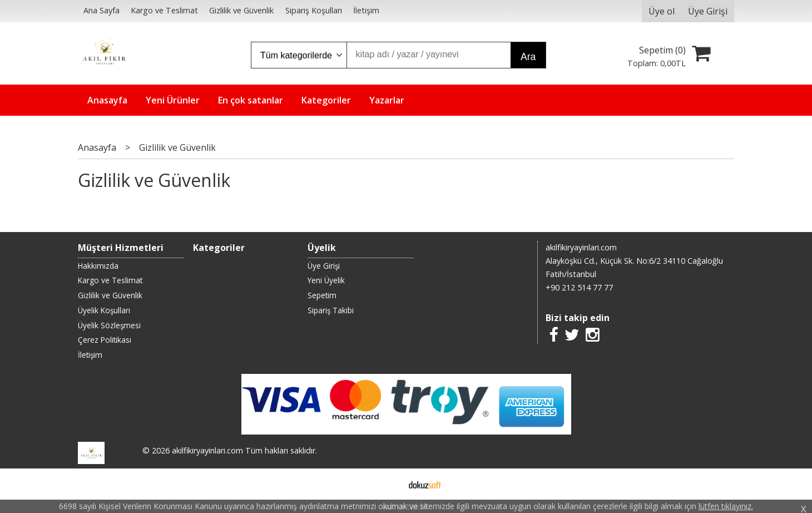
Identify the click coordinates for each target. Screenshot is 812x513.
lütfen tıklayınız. (726, 506)
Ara (528, 57)
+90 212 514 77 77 (579, 287)
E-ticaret (388, 484)
